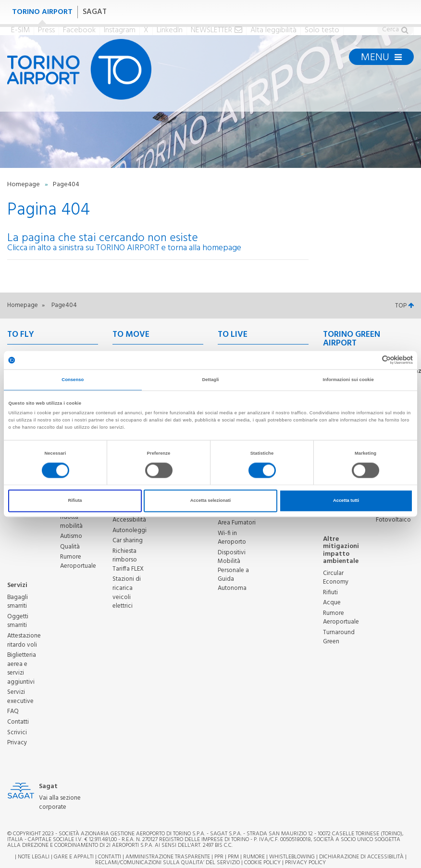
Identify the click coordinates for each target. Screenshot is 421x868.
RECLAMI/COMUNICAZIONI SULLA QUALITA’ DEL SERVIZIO (168, 863)
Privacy (17, 743)
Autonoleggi (130, 530)
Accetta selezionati (210, 501)
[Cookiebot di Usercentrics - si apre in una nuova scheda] (371, 360)
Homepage (24, 185)
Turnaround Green (339, 637)
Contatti (18, 722)
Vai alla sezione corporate (60, 803)
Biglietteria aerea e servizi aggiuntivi (22, 669)
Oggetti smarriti (18, 621)
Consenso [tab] (73, 380)
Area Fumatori (237, 523)
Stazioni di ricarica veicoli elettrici (127, 593)
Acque (332, 603)
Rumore (254, 857)
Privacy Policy (305, 863)
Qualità (70, 547)
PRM (233, 857)
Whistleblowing (292, 857)
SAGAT (95, 12)
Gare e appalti (74, 857)
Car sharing (128, 541)
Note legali (34, 857)
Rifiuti (330, 593)
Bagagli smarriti (18, 602)
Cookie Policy (262, 863)
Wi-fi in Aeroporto (232, 538)
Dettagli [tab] (210, 380)
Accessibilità (129, 520)
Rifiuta (75, 501)
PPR (219, 857)
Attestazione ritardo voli (24, 640)
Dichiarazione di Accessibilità (361, 857)
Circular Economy (336, 578)
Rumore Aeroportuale (78, 562)
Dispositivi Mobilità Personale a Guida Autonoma (233, 570)
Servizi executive (20, 697)
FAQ (13, 711)
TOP (404, 306)
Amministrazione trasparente (168, 857)
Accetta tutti (346, 501)
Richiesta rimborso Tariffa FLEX (128, 560)
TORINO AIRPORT (42, 12)
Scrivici (17, 733)
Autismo (71, 536)
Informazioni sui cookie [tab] (348, 380)
